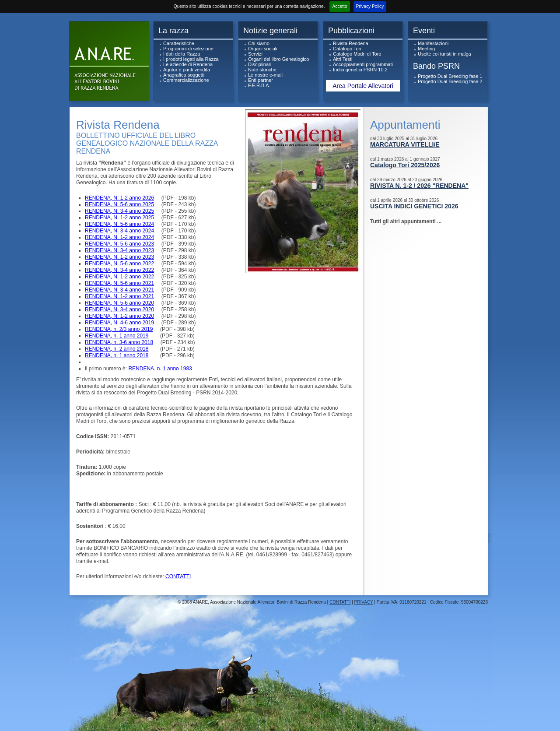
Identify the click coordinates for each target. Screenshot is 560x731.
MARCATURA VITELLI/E (405, 144)
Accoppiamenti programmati (363, 64)
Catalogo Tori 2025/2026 (405, 165)
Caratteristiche (179, 43)
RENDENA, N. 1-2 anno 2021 (119, 296)
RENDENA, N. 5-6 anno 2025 (119, 204)
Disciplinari (260, 64)
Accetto (339, 6)
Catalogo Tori (347, 49)
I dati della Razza (182, 54)
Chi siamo (259, 43)
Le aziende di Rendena (188, 64)
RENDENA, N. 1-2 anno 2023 (119, 257)
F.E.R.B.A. (259, 85)
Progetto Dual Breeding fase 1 (450, 76)
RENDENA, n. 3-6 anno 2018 (119, 342)
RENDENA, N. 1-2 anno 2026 (119, 198)
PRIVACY (364, 602)
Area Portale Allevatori (363, 86)
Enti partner (261, 80)
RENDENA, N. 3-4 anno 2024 (119, 231)
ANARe (111, 63)
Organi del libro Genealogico (278, 59)
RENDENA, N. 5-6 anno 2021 (119, 283)
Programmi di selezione (188, 49)
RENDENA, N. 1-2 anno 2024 (119, 237)
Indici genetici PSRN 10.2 (360, 70)
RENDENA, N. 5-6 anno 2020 (119, 303)
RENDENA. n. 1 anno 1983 (160, 369)
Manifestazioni (433, 43)
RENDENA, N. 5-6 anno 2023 (119, 244)
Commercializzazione (186, 80)
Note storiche (262, 70)
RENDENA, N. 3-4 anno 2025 (119, 211)
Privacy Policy (370, 6)
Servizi (255, 54)
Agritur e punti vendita (187, 70)
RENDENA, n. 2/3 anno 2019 (119, 329)
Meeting (426, 49)
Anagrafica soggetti (184, 75)
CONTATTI (178, 576)
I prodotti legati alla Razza (191, 59)
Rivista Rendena (351, 43)
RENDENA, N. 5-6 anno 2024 (119, 224)
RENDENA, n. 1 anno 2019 (117, 336)
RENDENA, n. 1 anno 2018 (117, 355)
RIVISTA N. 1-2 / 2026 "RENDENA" (419, 186)
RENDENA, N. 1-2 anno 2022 (119, 277)
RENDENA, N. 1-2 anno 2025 (119, 218)
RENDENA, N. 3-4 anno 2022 (119, 270)
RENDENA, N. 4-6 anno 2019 (119, 323)
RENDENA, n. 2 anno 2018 (117, 349)
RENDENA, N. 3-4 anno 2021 (119, 290)
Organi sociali (263, 49)
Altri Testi (343, 59)
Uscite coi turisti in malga (444, 54)
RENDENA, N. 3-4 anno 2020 (119, 309)
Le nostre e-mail (265, 75)
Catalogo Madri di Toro (357, 54)
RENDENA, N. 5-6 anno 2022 (119, 264)
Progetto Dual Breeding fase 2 (450, 81)
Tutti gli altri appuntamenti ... (406, 221)
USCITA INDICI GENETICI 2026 (414, 206)
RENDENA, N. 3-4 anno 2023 (119, 250)
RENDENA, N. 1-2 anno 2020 (119, 316)
